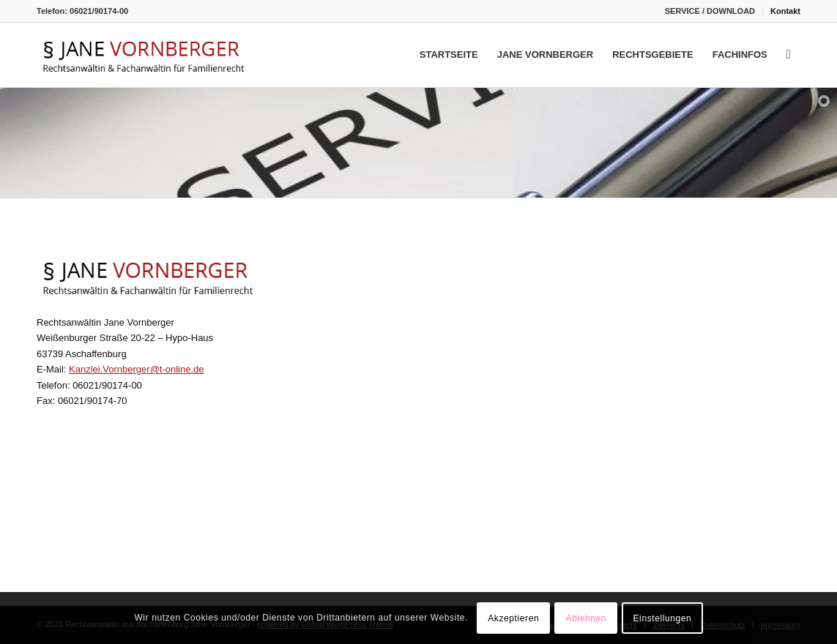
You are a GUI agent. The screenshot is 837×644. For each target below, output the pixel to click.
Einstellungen (663, 618)
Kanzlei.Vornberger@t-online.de (136, 369)
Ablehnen (587, 618)
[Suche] (789, 55)
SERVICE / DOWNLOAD (710, 11)
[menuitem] (710, 11)
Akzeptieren (513, 618)
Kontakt (785, 11)
